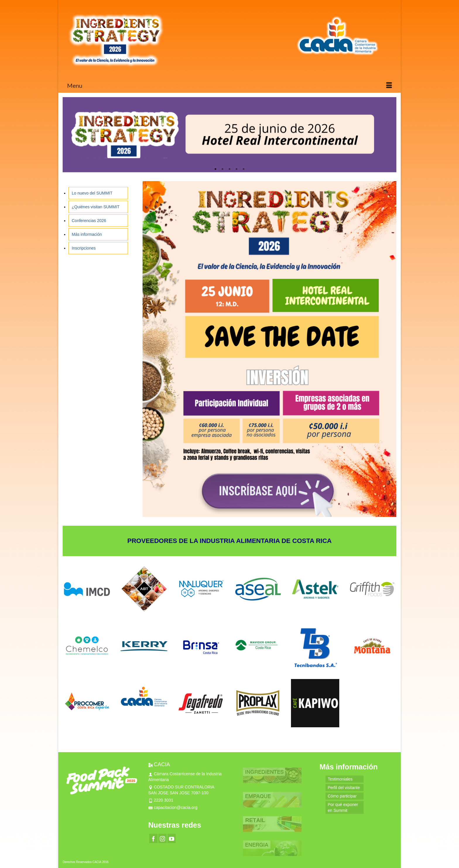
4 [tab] (237, 169)
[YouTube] (172, 838)
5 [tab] (244, 169)
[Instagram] (162, 838)
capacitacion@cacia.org (173, 807)
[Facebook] (153, 838)
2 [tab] (222, 169)
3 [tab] (229, 169)
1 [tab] (215, 169)
